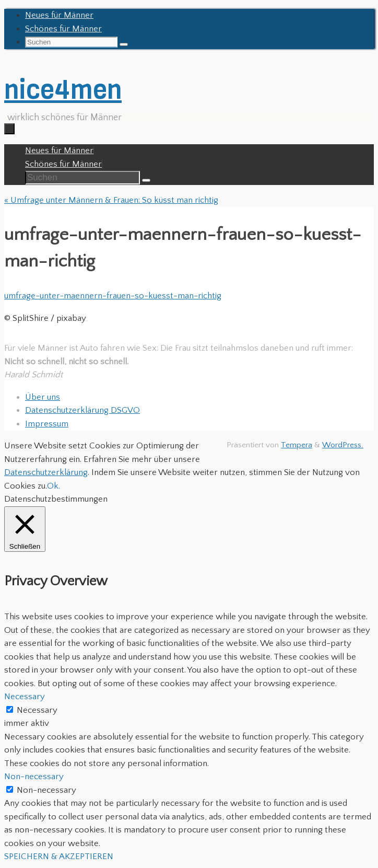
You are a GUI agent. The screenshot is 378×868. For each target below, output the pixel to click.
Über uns (43, 397)
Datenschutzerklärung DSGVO (82, 410)
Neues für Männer (59, 15)
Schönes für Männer (63, 29)
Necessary (37, 710)
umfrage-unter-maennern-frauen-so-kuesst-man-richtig (113, 296)
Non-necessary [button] (34, 777)
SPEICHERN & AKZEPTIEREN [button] (59, 857)
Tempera (297, 445)
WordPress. (343, 445)
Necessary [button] (25, 697)
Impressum (47, 424)
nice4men (63, 90)
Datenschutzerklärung (46, 472)
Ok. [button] (54, 486)
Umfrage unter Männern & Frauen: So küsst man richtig (111, 200)
